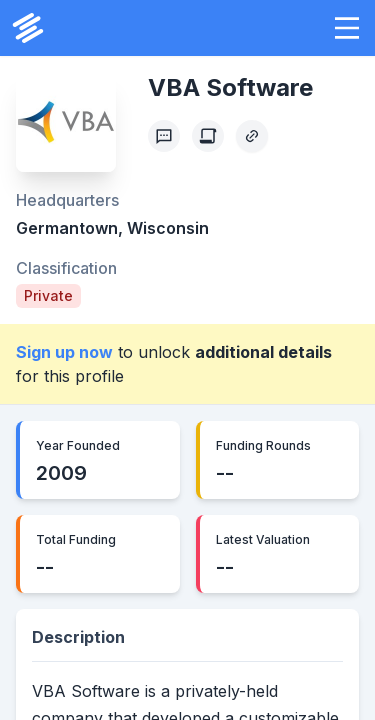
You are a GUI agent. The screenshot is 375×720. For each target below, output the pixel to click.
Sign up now (64, 352)
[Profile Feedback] (164, 136)
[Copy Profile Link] (252, 136)
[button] (347, 28)
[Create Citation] (208, 136)
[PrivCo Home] (28, 28)
